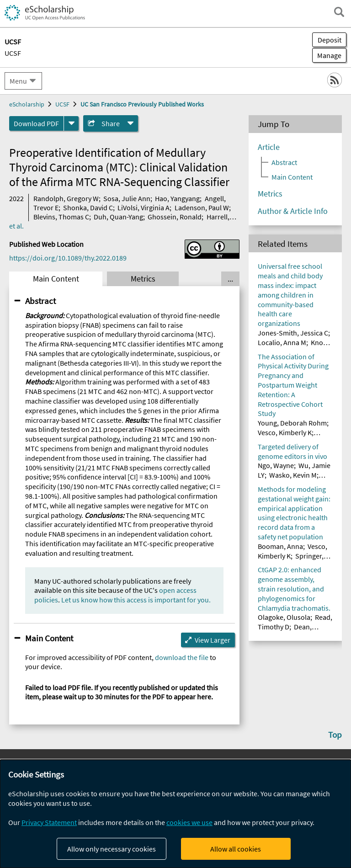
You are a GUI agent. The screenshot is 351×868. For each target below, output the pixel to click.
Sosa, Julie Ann (127, 198)
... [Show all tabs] (230, 279)
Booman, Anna (280, 546)
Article (269, 147)
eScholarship (27, 104)
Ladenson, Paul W (202, 208)
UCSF (13, 53)
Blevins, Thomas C (61, 217)
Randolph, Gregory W (66, 198)
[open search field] (339, 12)
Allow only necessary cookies (112, 849)
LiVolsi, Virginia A (144, 208)
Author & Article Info (293, 211)
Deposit (330, 40)
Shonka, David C (88, 208)
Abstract (40, 301)
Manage (327, 55)
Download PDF (36, 123)
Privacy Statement (49, 822)
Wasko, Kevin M (293, 475)
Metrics (143, 279)
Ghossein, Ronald (175, 217)
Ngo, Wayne (276, 465)
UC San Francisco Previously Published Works (142, 104)
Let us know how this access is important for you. (136, 600)
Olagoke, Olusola (284, 617)
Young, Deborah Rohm (292, 423)
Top (335, 735)
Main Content (56, 279)
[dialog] (175, 814)
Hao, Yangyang (177, 198)
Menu (18, 81)
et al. (16, 226)
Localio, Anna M (282, 342)
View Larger (213, 640)
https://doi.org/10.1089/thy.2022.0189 (68, 258)
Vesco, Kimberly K (285, 432)
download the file (182, 657)
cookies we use (189, 822)
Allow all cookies (236, 849)
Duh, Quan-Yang (118, 217)
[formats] (71, 123)
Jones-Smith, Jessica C (293, 333)
